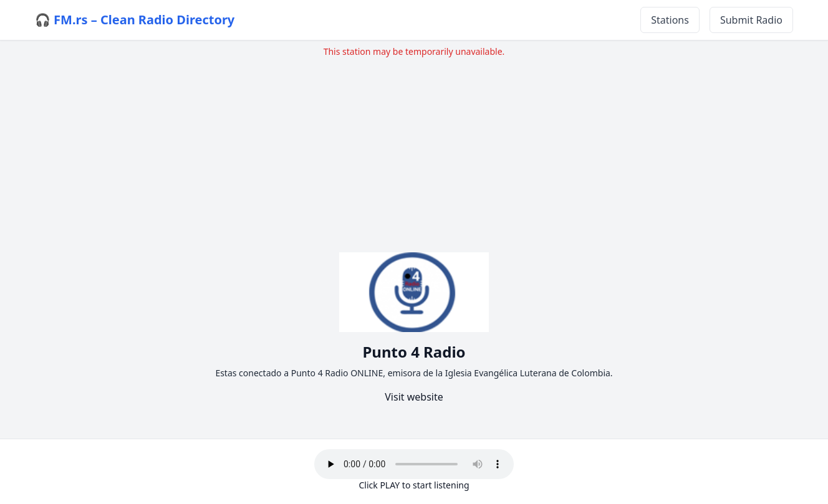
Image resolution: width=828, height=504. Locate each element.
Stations (670, 20)
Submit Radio (751, 20)
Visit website (414, 397)
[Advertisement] (414, 145)
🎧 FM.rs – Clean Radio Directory (135, 20)
